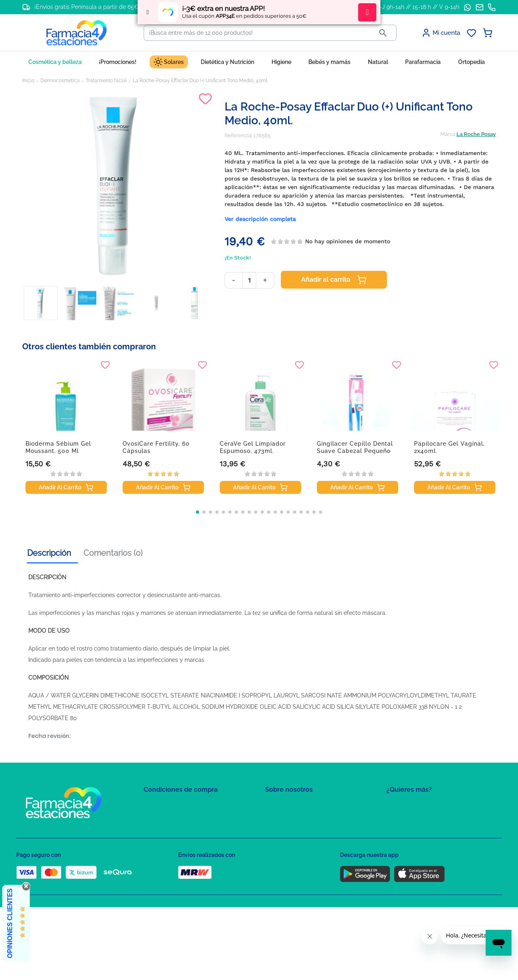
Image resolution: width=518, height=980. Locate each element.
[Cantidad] (249, 280)
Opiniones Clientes (10, 923)
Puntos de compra (166, 853)
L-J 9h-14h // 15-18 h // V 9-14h (418, 7)
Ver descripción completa (260, 219)
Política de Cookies (167, 829)
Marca (448, 134)
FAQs (272, 817)
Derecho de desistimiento (175, 876)
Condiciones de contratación (179, 806)
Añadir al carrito (334, 280)
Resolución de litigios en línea (180, 888)
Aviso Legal (158, 841)
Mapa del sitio (282, 806)
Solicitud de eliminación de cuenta (308, 841)
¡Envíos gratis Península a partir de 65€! (87, 7)
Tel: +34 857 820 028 (289, 853)
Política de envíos (165, 864)
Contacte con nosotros (293, 829)
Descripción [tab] (49, 553)
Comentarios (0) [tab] (113, 553)
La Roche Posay (476, 134)
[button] (197, 512)
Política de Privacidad (170, 817)
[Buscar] (257, 33)
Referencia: (238, 135)
